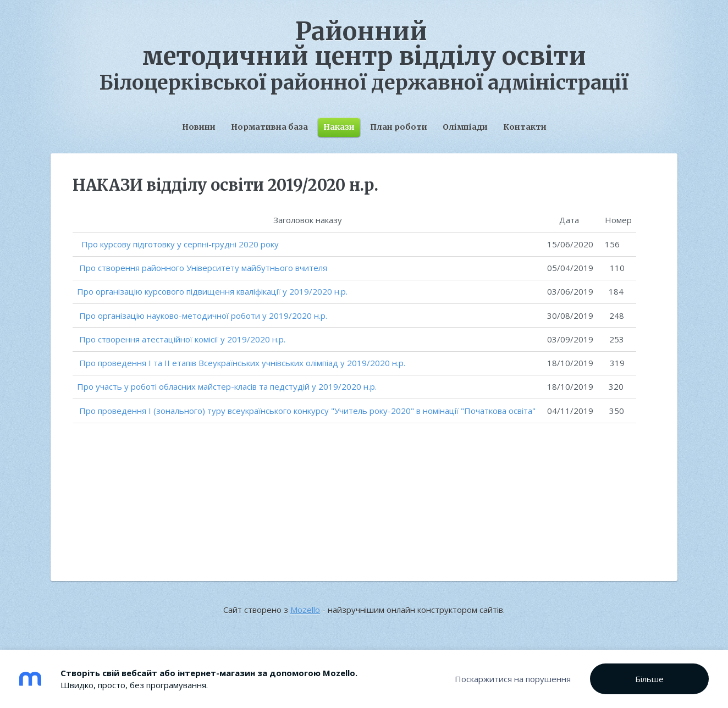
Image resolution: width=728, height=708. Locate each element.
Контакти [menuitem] (525, 127)
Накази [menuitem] (339, 127)
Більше (649, 679)
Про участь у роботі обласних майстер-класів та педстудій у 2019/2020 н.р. (227, 386)
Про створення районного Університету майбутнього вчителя (203, 268)
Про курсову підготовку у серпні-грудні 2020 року (179, 244)
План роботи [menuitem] (399, 127)
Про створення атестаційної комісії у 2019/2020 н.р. (182, 339)
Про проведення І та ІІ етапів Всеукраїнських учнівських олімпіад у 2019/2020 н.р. (242, 363)
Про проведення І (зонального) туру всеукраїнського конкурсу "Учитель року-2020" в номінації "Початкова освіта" (307, 411)
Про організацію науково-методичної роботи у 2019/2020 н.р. (203, 316)
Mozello (305, 610)
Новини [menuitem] (199, 127)
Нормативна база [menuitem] (269, 127)
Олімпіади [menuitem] (465, 127)
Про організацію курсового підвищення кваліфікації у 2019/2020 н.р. (212, 291)
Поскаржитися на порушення (513, 679)
